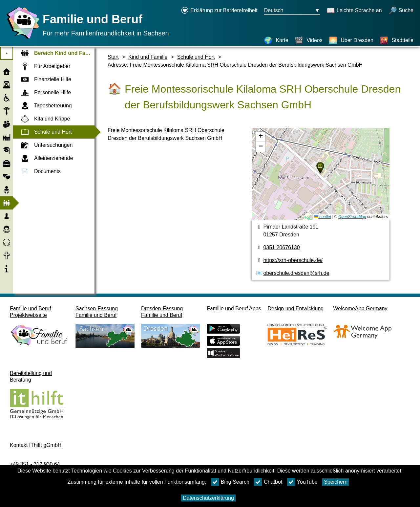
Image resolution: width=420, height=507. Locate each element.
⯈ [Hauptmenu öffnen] (7, 53)
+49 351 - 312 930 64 (35, 464)
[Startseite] (21, 39)
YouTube (302, 482)
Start (113, 57)
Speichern (336, 482)
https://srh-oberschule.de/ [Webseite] (293, 260)
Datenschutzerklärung (208, 498)
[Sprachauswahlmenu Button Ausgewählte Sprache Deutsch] (292, 11)
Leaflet (323, 217)
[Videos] (309, 40)
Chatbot (268, 482)
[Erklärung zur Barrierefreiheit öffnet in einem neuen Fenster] (219, 11)
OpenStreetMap (352, 217)
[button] (320, 168)
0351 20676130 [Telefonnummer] (281, 247)
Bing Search (230, 482)
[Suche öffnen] (401, 11)
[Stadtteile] (397, 40)
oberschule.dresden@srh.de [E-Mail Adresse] (296, 273)
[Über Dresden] (351, 40)
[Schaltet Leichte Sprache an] (354, 11)
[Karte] (276, 40)
